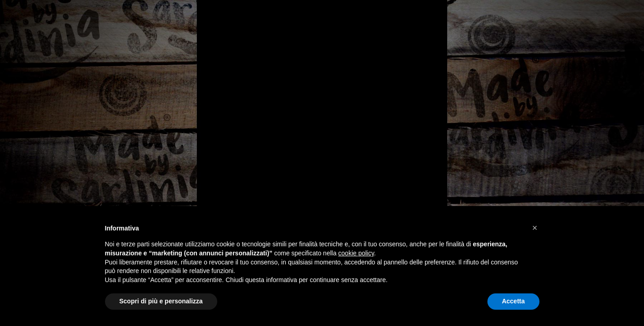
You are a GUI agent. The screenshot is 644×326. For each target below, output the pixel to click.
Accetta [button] (513, 301)
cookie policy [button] (356, 253)
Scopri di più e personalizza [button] (161, 301)
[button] (535, 228)
